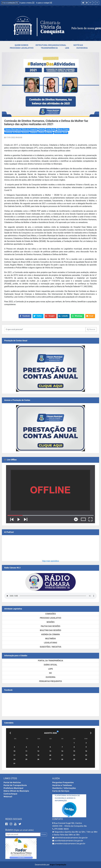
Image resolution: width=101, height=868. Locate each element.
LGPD (50, 669)
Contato (58, 819)
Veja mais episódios (51, 561)
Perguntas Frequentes (50, 681)
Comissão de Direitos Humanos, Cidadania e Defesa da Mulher (29, 133)
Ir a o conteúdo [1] (10, 3)
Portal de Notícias (12, 782)
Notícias (78, 45)
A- (97, 3)
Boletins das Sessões (50, 630)
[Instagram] (11, 824)
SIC (50, 673)
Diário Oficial (51, 665)
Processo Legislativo (22, 48)
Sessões (50, 622)
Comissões (50, 614)
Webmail (8, 797)
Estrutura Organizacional (51, 45)
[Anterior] (10, 733)
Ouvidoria (82, 48)
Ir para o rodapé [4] (44, 3)
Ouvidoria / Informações (64, 788)
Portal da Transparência (51, 661)
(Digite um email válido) (24, 830)
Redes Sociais (14, 819)
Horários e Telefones (62, 785)
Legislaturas (50, 643)
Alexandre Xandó (61, 133)
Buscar (91, 329)
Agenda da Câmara (51, 634)
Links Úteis (10, 778)
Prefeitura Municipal (13, 788)
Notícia (42, 129)
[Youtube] (16, 824)
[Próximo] (91, 733)
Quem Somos (21, 45)
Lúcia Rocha (51, 129)
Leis (67, 48)
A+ (90, 3)
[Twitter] (20, 824)
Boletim (9, 830)
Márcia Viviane (63, 129)
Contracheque (10, 794)
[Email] (23, 834)
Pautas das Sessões (50, 626)
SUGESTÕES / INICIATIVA (50, 647)
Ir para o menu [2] (27, 3)
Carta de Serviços (61, 791)
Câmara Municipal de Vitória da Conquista (21, 129)
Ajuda (56, 778)
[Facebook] (7, 824)
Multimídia (50, 639)
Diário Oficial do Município (16, 791)
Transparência (49, 48)
